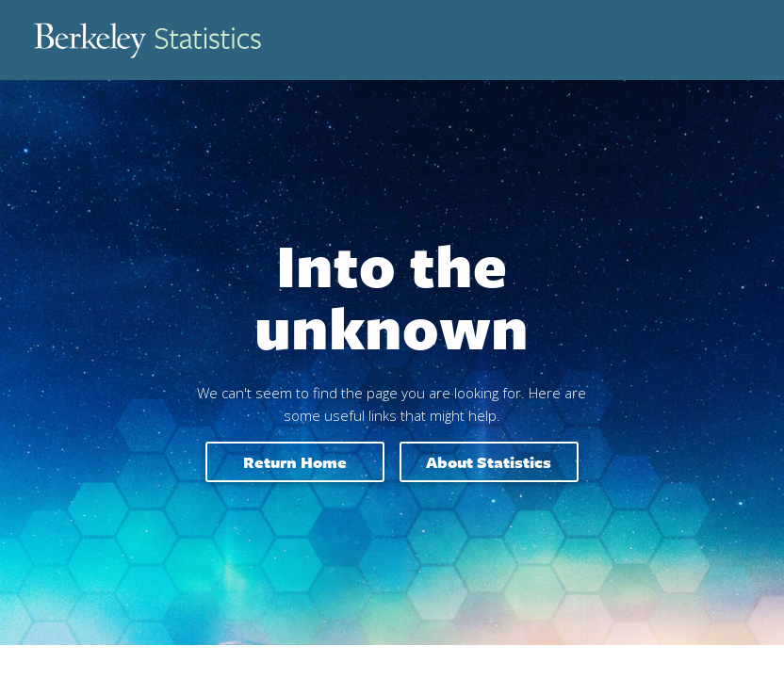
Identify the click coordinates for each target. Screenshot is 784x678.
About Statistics (489, 462)
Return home (295, 462)
